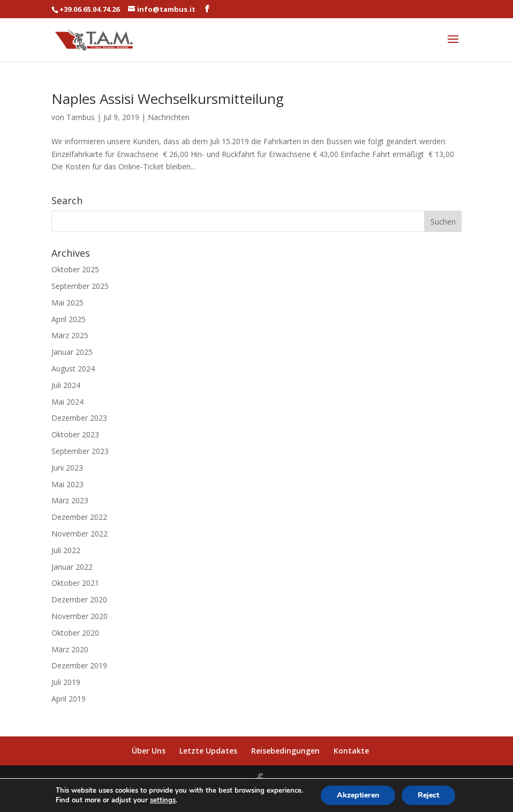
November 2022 (80, 534)
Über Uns (149, 751)
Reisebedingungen (285, 751)
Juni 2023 (67, 468)
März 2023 (70, 500)
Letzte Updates (208, 751)
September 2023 (80, 451)
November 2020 (80, 616)
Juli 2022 (66, 550)
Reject (428, 795)
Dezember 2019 (79, 665)
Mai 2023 (67, 484)
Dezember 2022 (79, 517)
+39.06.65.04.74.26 (89, 9)
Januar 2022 (72, 567)
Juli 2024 (66, 385)
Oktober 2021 (75, 583)
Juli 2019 (66, 682)
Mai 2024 (67, 402)
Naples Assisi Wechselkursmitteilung (168, 99)
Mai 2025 (67, 303)
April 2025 (69, 319)
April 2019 (69, 699)
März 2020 (70, 649)
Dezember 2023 (79, 418)
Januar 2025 (72, 352)
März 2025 (70, 335)
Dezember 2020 (79, 599)
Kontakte (351, 751)
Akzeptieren (358, 795)
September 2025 (80, 286)
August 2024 (73, 368)
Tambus (81, 117)
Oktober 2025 (75, 269)
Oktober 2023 (75, 434)
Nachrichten (169, 117)
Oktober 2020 (75, 633)
